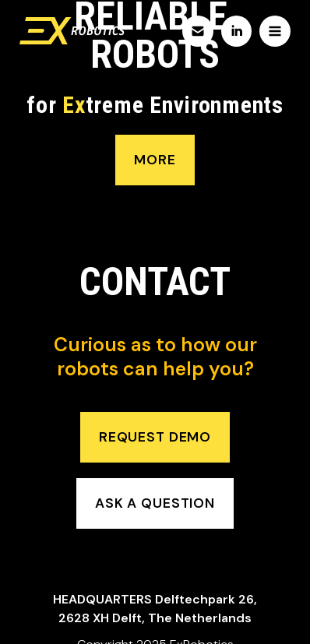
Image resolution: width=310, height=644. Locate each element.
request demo (155, 437)
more (155, 160)
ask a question (155, 503)
